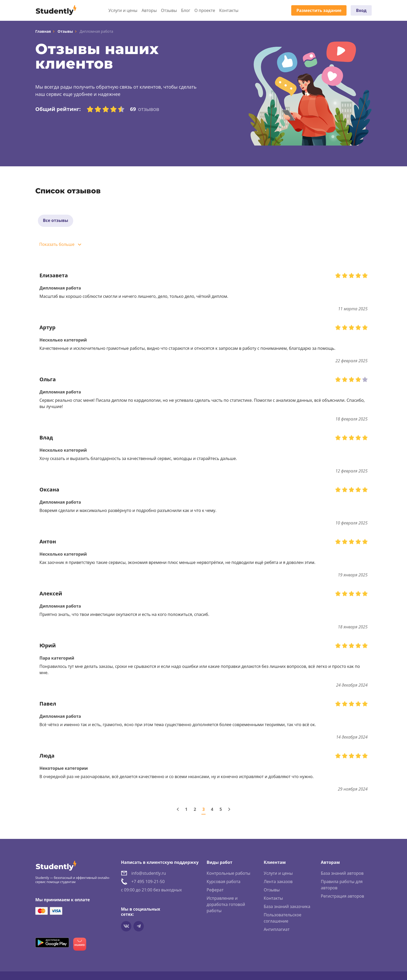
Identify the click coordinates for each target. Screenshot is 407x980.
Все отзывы (56, 221)
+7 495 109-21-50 (148, 882)
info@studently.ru (149, 874)
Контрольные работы (228, 874)
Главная (43, 31)
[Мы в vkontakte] (126, 927)
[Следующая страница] (229, 810)
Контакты (229, 10)
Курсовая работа (223, 882)
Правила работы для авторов (342, 885)
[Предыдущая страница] (178, 810)
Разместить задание (319, 10)
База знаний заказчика (287, 907)
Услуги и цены (123, 10)
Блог (185, 10)
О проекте (205, 10)
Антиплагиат (277, 930)
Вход (361, 10)
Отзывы (169, 10)
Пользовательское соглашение (283, 918)
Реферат (215, 890)
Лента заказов (278, 882)
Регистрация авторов (342, 897)
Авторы (149, 10)
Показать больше (57, 245)
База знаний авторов (342, 874)
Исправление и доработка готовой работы (226, 905)
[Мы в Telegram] (139, 927)
